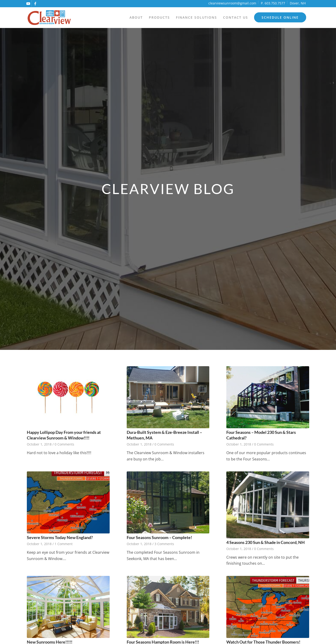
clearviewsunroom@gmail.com (232, 3)
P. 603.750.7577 (273, 3)
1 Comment (64, 544)
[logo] (49, 17)
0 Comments (64, 444)
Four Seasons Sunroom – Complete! (159, 538)
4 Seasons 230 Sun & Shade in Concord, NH (266, 542)
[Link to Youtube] (28, 3)
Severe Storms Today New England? (60, 538)
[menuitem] (136, 17)
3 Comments (164, 544)
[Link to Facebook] (35, 3)
